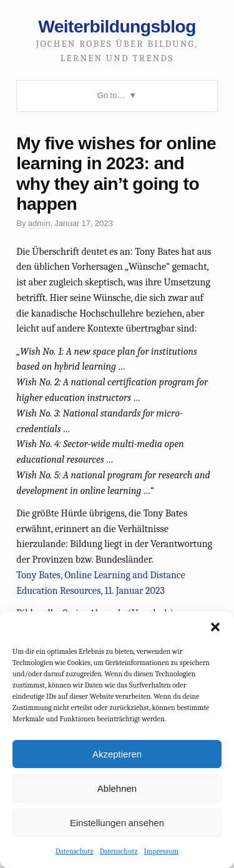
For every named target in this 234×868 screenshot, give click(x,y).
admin (39, 223)
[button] (215, 627)
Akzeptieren (117, 754)
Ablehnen (117, 788)
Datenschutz (75, 851)
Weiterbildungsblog (117, 26)
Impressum (162, 851)
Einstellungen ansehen (117, 823)
